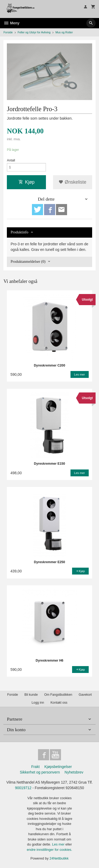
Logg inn (38, 703)
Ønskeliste (72, 182)
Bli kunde (31, 695)
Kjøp (27, 182)
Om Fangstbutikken (58, 695)
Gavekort (85, 695)
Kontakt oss (59, 703)
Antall (11, 160)
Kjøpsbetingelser (58, 767)
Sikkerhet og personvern (40, 772)
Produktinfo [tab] (19, 232)
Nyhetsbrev (74, 772)
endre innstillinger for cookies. (50, 850)
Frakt (35, 767)
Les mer (59, 844)
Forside (8, 32)
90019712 (23, 788)
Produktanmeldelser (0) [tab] (28, 262)
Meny (11, 23)
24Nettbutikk (59, 858)
